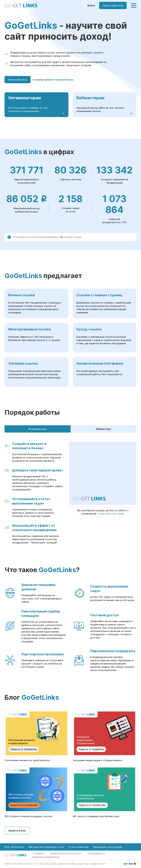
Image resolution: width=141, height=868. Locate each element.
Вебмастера (103, 429)
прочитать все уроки (112, 514)
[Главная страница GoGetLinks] (21, 6)
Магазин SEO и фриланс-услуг (46, 847)
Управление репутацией (107, 847)
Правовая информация (46, 857)
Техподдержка (96, 853)
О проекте (38, 853)
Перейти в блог (17, 831)
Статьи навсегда (79, 847)
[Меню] (134, 5)
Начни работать (18, 80)
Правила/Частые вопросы (66, 853)
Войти (91, 6)
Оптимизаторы (37, 429)
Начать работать (113, 5)
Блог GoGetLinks (14, 847)
